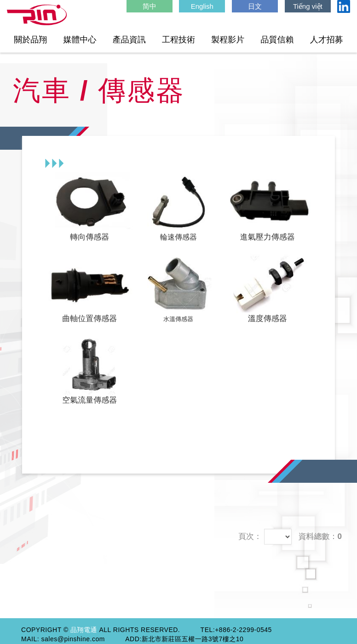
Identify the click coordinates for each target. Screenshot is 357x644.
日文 (255, 6)
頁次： (250, 536)
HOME (37, 15)
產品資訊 (129, 40)
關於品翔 (30, 40)
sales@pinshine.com (73, 639)
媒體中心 (80, 40)
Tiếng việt (308, 6)
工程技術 (178, 40)
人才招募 (327, 40)
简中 (150, 6)
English (202, 6)
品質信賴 (277, 40)
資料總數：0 (320, 536)
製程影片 (228, 40)
